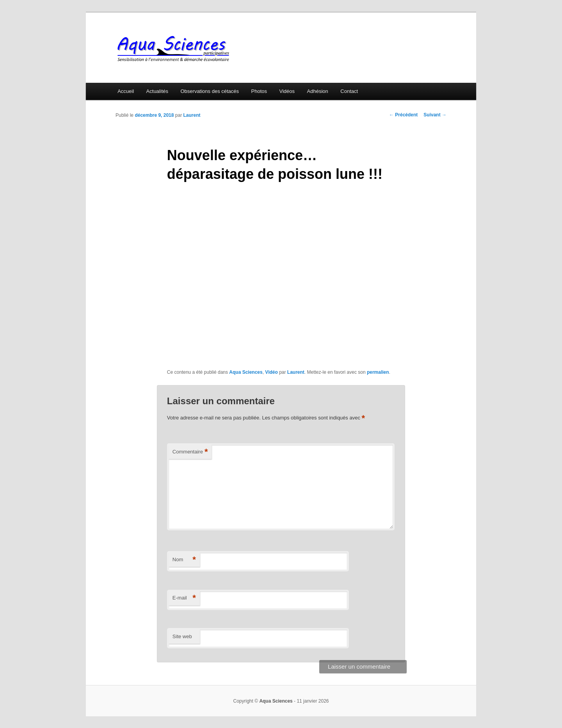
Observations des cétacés (210, 91)
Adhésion (318, 91)
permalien (378, 372)
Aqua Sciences (246, 372)
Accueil (126, 91)
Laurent (192, 115)
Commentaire (190, 452)
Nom (184, 560)
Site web (182, 636)
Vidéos (287, 91)
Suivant (435, 115)
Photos (259, 91)
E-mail (184, 598)
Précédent (403, 115)
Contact (349, 91)
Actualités (157, 91)
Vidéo (271, 372)
